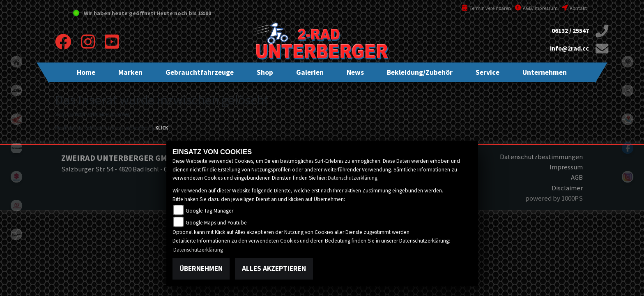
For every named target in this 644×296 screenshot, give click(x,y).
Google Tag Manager (209, 211)
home (16, 62)
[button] (130, 72)
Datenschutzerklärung (353, 178)
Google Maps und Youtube (216, 223)
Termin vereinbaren (486, 8)
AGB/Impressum (536, 8)
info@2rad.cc (569, 48)
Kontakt (574, 8)
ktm (16, 90)
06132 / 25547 (570, 31)
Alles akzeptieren (274, 268)
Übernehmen (201, 268)
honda (16, 119)
